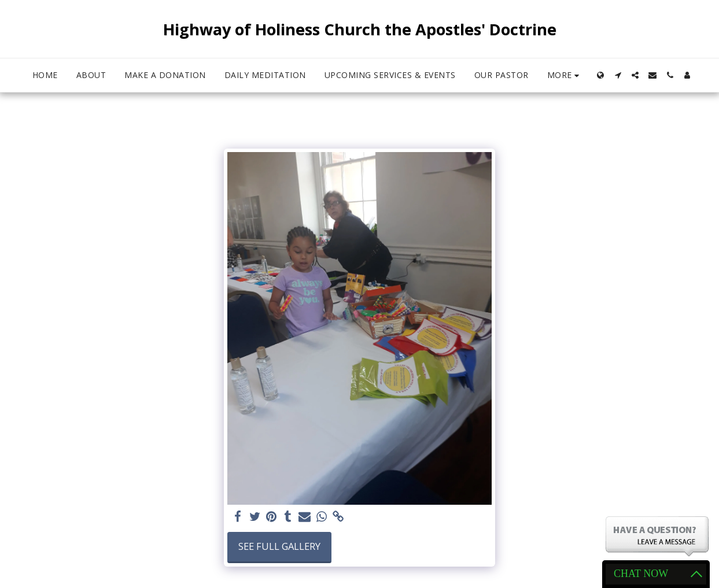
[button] (618, 75)
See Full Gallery (279, 546)
